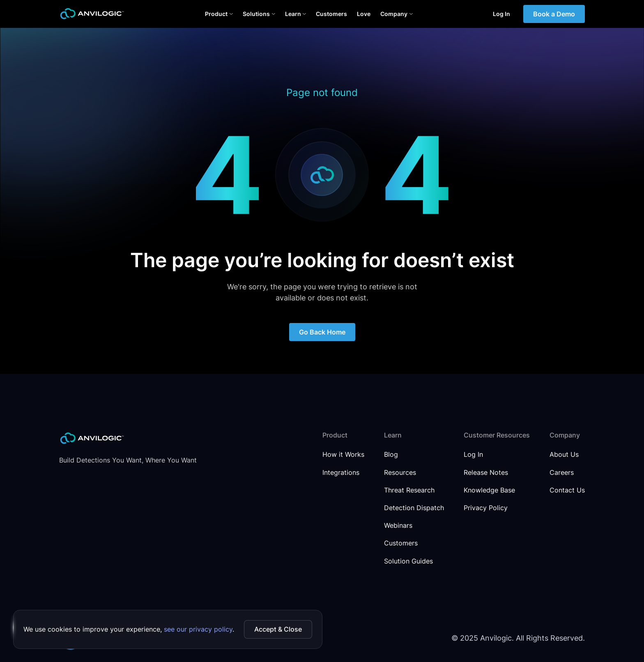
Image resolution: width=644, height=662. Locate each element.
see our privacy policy (198, 629)
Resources (400, 473)
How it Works (343, 455)
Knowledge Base (489, 490)
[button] (219, 14)
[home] (92, 14)
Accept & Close (278, 629)
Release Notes (486, 473)
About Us (564, 455)
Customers (331, 14)
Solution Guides (408, 561)
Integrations (341, 473)
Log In (501, 14)
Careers (562, 473)
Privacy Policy (486, 508)
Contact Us (567, 490)
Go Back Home (322, 332)
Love (364, 14)
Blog (391, 455)
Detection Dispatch (414, 508)
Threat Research (409, 490)
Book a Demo (554, 14)
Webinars (398, 526)
